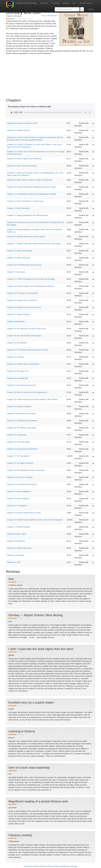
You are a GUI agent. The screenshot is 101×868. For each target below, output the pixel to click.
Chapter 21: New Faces (16, 272)
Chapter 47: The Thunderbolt (18, 456)
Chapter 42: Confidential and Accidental (22, 421)
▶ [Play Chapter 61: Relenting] (93, 555)
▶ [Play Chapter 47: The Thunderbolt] (93, 456)
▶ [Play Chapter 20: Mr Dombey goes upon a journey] (93, 265)
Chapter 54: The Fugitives (17, 506)
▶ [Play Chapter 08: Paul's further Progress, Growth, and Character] (93, 180)
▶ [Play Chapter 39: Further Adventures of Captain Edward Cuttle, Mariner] (93, 400)
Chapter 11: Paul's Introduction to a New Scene (25, 201)
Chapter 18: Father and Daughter (20, 251)
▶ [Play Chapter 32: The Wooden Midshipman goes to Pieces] (93, 350)
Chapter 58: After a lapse (17, 534)
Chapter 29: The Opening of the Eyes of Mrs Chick (26, 329)
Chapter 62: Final (14, 562)
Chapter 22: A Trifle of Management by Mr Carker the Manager (31, 279)
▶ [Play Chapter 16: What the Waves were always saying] (93, 237)
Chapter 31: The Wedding (17, 343)
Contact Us (28, 866)
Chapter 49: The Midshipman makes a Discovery (26, 470)
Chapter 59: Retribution (16, 541)
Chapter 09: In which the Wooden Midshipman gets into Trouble (31, 187)
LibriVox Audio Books (26, 3)
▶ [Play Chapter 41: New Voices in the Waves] (93, 414)
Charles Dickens (14, 16)
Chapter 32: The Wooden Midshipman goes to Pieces (27, 350)
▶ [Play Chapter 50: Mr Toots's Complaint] (93, 477)
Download (55, 3)
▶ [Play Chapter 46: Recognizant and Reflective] (93, 449)
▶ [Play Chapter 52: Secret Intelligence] (93, 492)
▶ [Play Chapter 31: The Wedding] (93, 343)
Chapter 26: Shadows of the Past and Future (24, 307)
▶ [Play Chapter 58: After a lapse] (93, 534)
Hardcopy (44, 3)
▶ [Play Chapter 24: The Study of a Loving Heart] (93, 293)
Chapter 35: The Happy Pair (18, 371)
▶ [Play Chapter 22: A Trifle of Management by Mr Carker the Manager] (93, 279)
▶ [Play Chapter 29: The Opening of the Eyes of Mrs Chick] (93, 329)
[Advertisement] (50, 77)
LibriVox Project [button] (86, 3)
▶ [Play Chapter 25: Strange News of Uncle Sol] (93, 300)
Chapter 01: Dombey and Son (18, 130)
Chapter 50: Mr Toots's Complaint (20, 477)
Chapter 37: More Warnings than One (21, 385)
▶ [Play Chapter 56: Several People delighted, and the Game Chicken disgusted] (93, 520)
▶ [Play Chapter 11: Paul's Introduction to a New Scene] (93, 201)
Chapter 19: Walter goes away (19, 258)
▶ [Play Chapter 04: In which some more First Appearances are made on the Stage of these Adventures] (93, 152)
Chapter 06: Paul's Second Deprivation (22, 166)
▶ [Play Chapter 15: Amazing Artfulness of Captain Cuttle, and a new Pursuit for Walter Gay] (93, 230)
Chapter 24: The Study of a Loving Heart (22, 293)
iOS (74, 3)
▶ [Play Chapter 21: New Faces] (93, 272)
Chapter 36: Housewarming (17, 378)
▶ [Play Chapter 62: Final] (93, 562)
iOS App (74, 866)
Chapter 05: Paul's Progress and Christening (24, 159)
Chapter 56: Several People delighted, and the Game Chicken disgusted (35, 520)
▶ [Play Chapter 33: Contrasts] (93, 357)
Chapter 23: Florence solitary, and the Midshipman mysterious (31, 286)
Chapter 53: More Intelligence (18, 499)
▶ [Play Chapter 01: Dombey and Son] (93, 130)
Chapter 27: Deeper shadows (18, 314)
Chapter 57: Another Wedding (18, 527)
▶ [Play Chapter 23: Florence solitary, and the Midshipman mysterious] (93, 286)
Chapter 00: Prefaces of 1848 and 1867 (22, 123)
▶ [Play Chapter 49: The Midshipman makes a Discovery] (93, 470)
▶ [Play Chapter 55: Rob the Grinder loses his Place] (93, 513)
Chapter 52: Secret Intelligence (19, 491)
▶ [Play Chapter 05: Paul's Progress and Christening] (93, 159)
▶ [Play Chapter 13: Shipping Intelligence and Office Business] (93, 215)
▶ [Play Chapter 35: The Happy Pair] (93, 371)
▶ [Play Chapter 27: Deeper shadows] (93, 315)
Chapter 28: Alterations (16, 322)
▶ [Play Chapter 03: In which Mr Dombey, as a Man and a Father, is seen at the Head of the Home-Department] (93, 145)
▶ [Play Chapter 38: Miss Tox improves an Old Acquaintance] (93, 392)
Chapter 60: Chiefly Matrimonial (19, 548)
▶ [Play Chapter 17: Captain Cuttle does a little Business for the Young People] (93, 244)
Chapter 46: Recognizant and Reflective (22, 449)
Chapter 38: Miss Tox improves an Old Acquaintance (27, 392)
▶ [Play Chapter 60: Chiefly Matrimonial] (93, 548)
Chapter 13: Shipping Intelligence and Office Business (28, 215)
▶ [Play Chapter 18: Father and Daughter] (93, 251)
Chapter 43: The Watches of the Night (21, 428)
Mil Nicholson (53, 16)
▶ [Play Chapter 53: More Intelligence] (93, 499)
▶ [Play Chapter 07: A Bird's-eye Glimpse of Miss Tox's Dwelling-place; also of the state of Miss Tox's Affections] (93, 173)
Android (66, 3)
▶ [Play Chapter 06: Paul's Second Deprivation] (93, 166)
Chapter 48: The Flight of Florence (20, 463)
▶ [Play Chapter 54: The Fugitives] (93, 506)
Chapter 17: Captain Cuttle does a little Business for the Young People (34, 244)
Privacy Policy (53, 866)
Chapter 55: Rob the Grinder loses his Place (24, 513)
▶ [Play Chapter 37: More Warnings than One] (93, 385)
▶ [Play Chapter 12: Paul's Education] (93, 208)
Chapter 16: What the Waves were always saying (26, 237)
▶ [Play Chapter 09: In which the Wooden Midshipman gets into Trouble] (93, 187)
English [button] (91, 9)
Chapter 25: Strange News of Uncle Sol (22, 300)
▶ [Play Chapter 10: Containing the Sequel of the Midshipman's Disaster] (93, 194)
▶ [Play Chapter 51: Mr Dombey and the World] (93, 484)
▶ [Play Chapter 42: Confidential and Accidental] (93, 421)
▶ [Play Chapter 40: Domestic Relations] (93, 407)
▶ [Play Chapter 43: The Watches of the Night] (93, 428)
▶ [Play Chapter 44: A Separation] (93, 435)
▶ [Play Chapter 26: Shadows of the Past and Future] (93, 307)
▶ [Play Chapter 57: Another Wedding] (93, 527)
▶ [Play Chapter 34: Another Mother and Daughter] (93, 364)
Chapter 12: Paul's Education (18, 208)
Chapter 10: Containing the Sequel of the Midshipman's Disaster (32, 194)
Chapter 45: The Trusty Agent (18, 442)
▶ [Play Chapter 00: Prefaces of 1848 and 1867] (93, 123)
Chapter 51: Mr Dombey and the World (22, 484)
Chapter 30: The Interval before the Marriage (24, 336)
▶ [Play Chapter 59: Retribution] (93, 541)
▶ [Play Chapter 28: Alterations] (93, 322)
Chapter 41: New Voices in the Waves (21, 414)
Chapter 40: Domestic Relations (19, 406)
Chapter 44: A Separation (17, 435)
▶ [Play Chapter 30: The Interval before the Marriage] (93, 336)
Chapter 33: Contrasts (15, 357)
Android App (65, 866)
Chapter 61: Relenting (15, 555)
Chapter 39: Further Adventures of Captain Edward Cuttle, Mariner (32, 399)
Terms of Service (40, 866)
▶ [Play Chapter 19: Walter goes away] (93, 258)
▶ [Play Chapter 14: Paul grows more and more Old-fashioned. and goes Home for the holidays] (93, 222)
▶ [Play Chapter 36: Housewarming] (93, 378)
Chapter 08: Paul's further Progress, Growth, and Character (30, 180)
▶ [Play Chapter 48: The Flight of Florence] (93, 463)
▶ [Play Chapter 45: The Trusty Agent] (93, 442)
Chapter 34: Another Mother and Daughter (23, 364)
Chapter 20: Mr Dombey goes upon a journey (24, 265)
